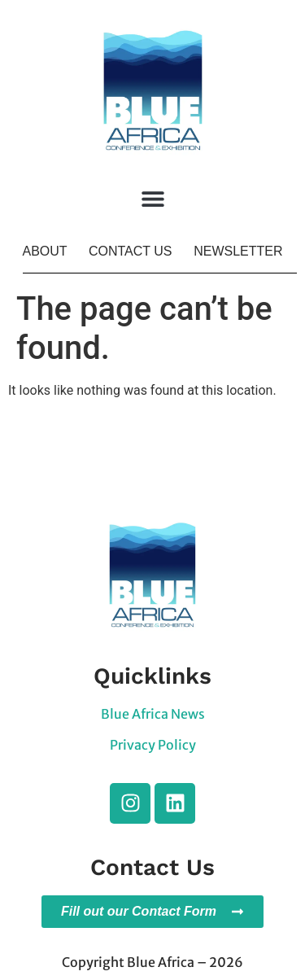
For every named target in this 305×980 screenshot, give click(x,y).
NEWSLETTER (238, 251)
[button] (152, 199)
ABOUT (44, 251)
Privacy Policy (153, 745)
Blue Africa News (153, 714)
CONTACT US (131, 251)
